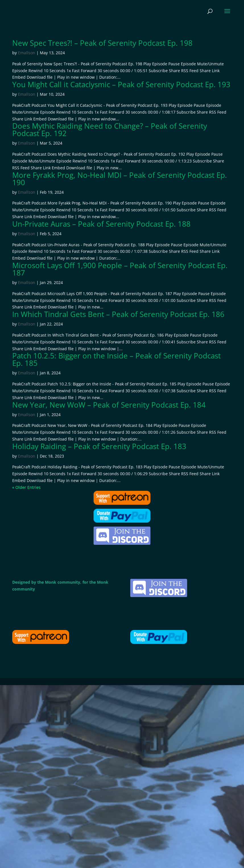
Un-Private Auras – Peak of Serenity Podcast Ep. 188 (101, 224)
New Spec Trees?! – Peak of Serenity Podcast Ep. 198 (102, 43)
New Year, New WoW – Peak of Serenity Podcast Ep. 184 (109, 405)
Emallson (27, 53)
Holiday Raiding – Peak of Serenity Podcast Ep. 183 (99, 446)
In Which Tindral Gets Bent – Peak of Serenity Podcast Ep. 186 (118, 314)
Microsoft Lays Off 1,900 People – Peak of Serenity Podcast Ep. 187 (120, 269)
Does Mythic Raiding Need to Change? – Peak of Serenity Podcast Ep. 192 (110, 130)
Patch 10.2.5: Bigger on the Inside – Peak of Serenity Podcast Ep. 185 (116, 359)
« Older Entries (26, 487)
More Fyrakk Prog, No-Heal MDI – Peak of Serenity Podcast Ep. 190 (120, 179)
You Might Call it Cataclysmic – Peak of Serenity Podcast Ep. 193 (121, 84)
